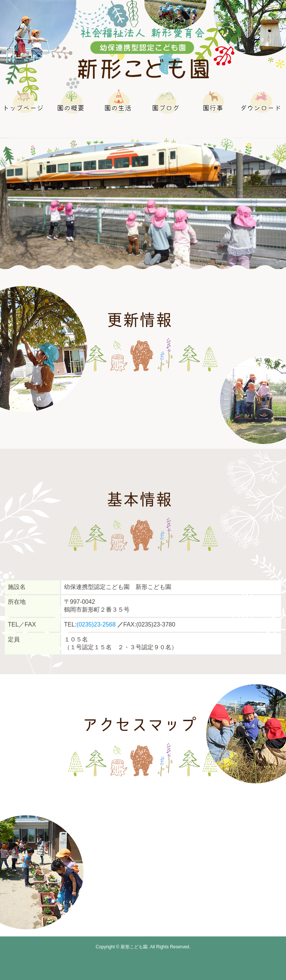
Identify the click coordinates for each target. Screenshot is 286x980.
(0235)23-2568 (96, 624)
